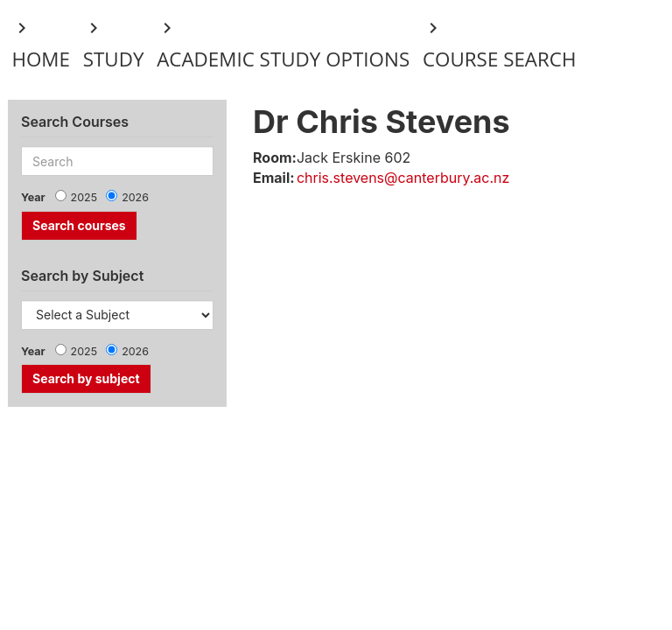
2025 (84, 197)
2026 (135, 197)
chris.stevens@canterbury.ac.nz (403, 178)
